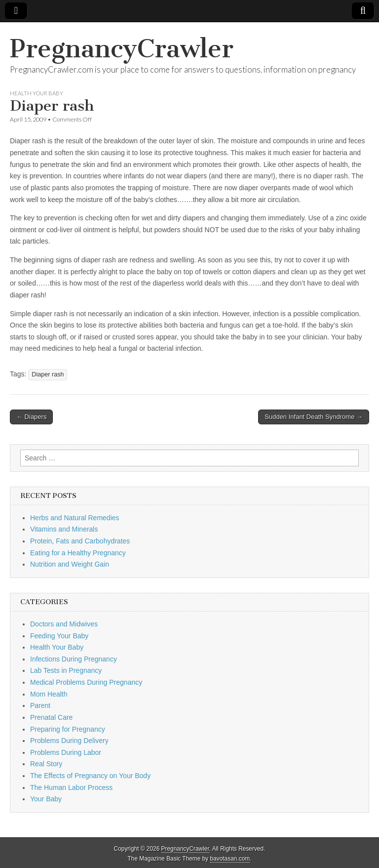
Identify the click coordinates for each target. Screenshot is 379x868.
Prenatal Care (51, 717)
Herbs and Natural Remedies (75, 518)
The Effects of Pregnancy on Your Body (90, 776)
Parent (40, 705)
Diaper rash (48, 374)
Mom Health (49, 694)
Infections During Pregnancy (74, 659)
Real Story (46, 764)
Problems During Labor (66, 752)
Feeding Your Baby (59, 636)
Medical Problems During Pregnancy (86, 682)
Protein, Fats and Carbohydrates (80, 541)
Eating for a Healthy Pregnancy (78, 553)
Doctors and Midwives (64, 624)
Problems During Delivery (69, 741)
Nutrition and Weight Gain (70, 564)
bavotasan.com (230, 859)
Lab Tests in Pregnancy (66, 670)
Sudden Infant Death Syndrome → (314, 417)
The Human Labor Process (71, 787)
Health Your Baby (37, 93)
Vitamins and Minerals (64, 529)
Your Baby (46, 799)
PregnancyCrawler (122, 49)
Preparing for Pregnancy (68, 729)
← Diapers (31, 417)
